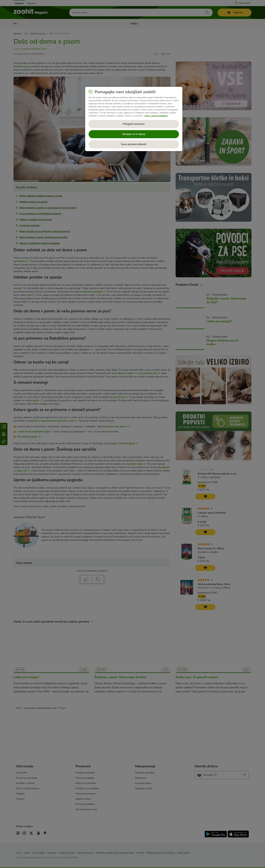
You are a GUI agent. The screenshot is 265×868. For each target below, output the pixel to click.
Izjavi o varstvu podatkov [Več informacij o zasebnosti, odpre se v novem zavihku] (156, 116)
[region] (134, 119)
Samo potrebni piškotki (134, 144)
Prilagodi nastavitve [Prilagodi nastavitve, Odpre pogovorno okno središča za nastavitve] (134, 124)
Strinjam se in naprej (134, 134)
